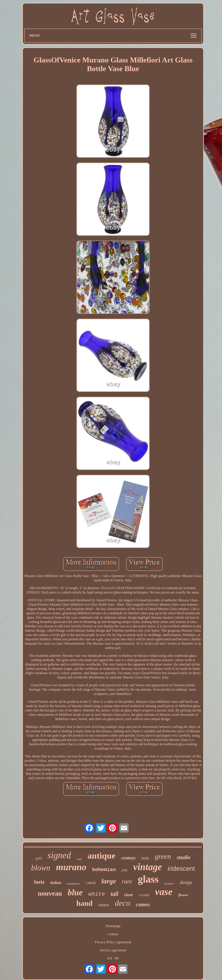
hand (84, 903)
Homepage (113, 926)
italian (56, 883)
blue (75, 892)
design (186, 882)
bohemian (104, 870)
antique (102, 856)
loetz (39, 882)
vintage (148, 867)
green (163, 856)
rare (127, 881)
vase (164, 892)
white (97, 894)
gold (39, 858)
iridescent (181, 869)
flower (183, 895)
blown (41, 868)
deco (122, 903)
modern (169, 883)
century (128, 858)
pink (124, 870)
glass (148, 879)
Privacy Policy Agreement (113, 942)
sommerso (73, 883)
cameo (143, 905)
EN (110, 958)
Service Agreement (113, 950)
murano (71, 867)
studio (184, 857)
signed (59, 855)
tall (115, 894)
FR (117, 958)
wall (79, 859)
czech (91, 883)
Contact (113, 934)
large (109, 881)
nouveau (50, 893)
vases (104, 905)
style (145, 858)
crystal (144, 895)
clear (129, 895)
